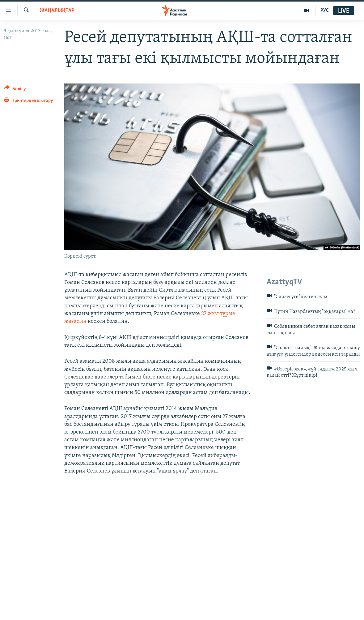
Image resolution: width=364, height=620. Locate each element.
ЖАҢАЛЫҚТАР (57, 11)
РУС (325, 11)
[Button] (15, 90)
